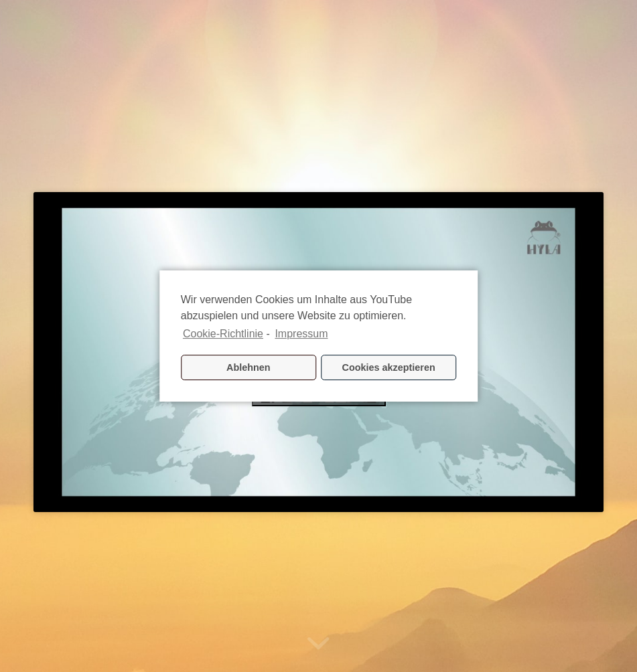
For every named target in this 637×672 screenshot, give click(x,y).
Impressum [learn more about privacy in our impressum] (301, 334)
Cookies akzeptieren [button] (389, 367)
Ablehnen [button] (249, 367)
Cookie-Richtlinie (223, 334)
